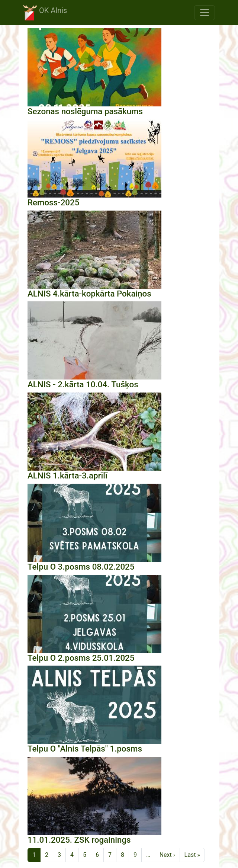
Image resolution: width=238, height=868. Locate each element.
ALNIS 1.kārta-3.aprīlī (67, 475)
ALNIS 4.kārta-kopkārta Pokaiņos (89, 294)
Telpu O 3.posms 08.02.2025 (81, 567)
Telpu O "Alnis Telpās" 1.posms (85, 749)
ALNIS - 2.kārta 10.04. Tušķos (83, 384)
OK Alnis (45, 13)
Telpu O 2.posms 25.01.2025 (81, 658)
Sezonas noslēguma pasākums (85, 111)
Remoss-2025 (53, 202)
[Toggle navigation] (205, 13)
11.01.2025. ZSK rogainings (79, 840)
